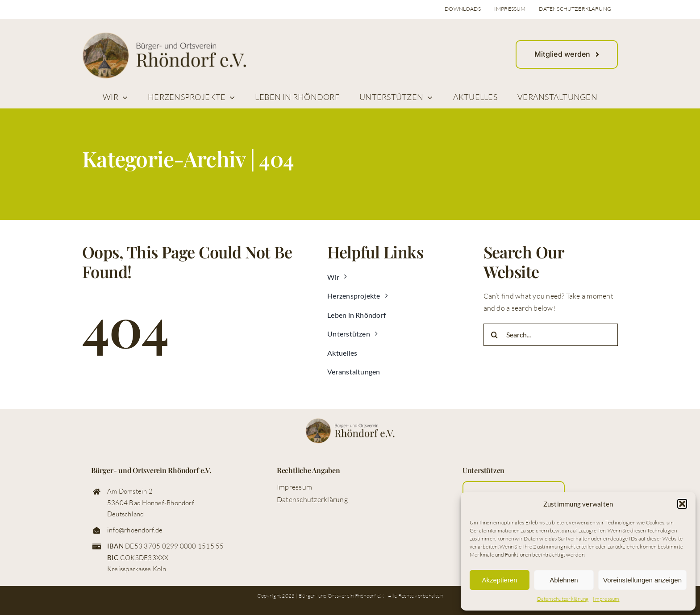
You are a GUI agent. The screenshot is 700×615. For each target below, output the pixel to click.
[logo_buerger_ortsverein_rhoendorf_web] (164, 36)
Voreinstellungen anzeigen (642, 580)
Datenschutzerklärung (563, 599)
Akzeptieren (499, 580)
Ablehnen (564, 580)
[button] (682, 504)
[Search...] (551, 335)
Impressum (606, 599)
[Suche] (495, 335)
